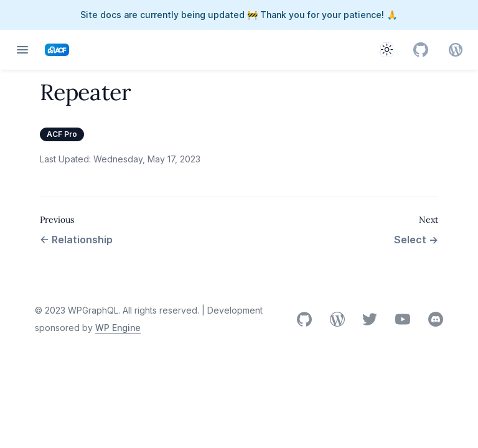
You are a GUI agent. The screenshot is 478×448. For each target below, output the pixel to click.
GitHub (304, 319)
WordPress (337, 319)
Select (416, 240)
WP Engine (118, 328)
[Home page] (57, 50)
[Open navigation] (22, 50)
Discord (436, 319)
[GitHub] (421, 50)
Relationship (76, 240)
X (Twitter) (370, 320)
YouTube (403, 319)
